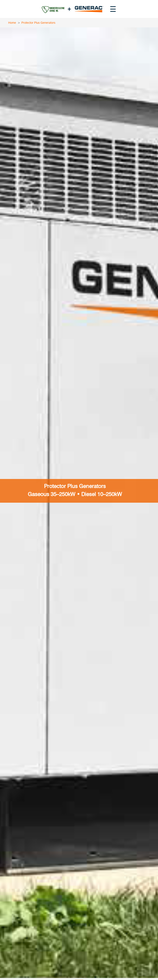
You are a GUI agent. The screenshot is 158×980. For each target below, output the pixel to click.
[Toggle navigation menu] (113, 9)
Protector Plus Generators (38, 23)
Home (12, 23)
